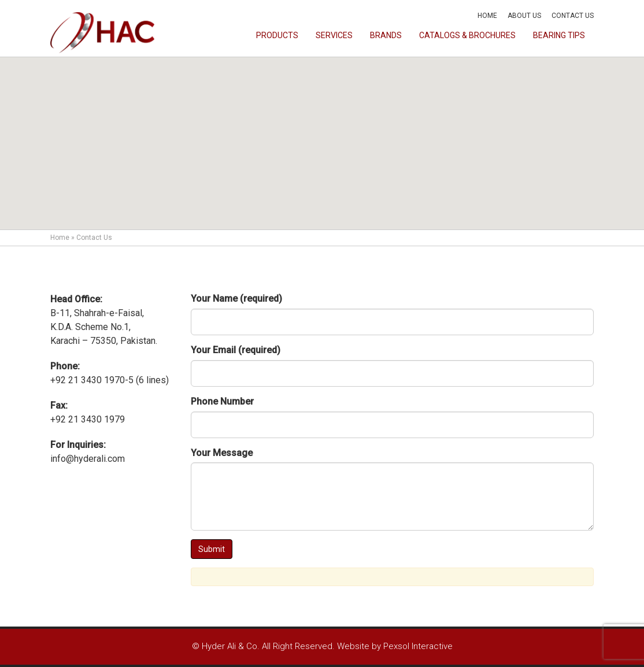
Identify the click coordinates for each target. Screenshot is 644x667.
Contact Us (573, 16)
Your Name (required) (236, 299)
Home (487, 16)
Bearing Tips (559, 35)
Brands (386, 35)
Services (334, 35)
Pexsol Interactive (418, 646)
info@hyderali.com (88, 459)
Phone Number (222, 401)
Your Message (222, 453)
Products (277, 35)
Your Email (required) (236, 350)
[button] (322, 133)
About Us (524, 16)
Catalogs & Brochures (467, 35)
